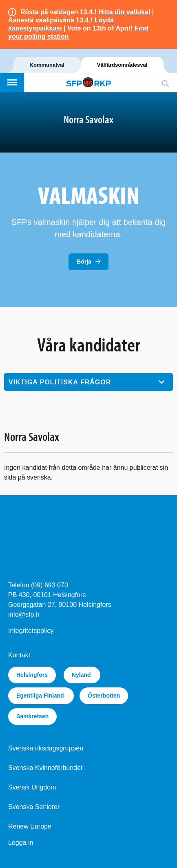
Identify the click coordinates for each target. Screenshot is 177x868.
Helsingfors (32, 675)
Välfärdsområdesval (122, 65)
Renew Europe (30, 826)
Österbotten (104, 696)
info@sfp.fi (24, 614)
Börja (84, 262)
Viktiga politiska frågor (60, 382)
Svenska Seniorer (34, 807)
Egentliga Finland (41, 696)
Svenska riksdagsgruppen (46, 748)
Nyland (82, 675)
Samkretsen (32, 716)
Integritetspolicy (31, 631)
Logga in (21, 843)
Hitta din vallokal (124, 12)
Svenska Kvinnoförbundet (45, 768)
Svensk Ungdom (32, 787)
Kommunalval (47, 65)
